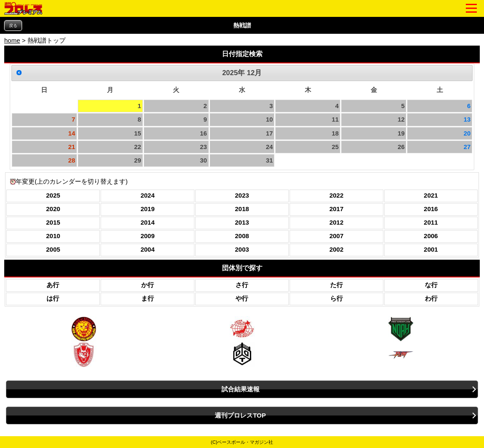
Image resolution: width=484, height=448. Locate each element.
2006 (431, 236)
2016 (431, 209)
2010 (53, 236)
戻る (13, 26)
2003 (242, 249)
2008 (242, 236)
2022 (336, 195)
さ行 (242, 285)
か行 (148, 285)
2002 (336, 249)
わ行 (431, 298)
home (12, 40)
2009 (147, 236)
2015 (53, 222)
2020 (53, 209)
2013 (242, 222)
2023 (242, 195)
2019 (147, 209)
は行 (53, 298)
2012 (336, 222)
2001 (431, 249)
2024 (147, 195)
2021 (431, 195)
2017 (336, 209)
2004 (147, 249)
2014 (147, 222)
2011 (431, 222)
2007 (336, 236)
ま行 (148, 298)
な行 (431, 285)
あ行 (53, 285)
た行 (336, 285)
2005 (53, 249)
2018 (242, 209)
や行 (242, 298)
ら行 (336, 298)
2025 (53, 195)
